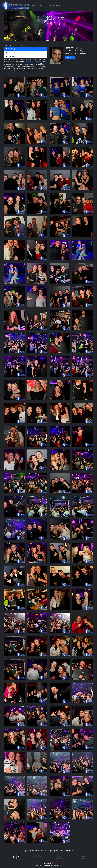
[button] (13, 857)
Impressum (81, 858)
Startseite (35, 5)
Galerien (43, 5)
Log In (93, 5)
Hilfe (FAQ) (56, 5)
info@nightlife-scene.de (33, 62)
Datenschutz (81, 856)
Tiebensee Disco (12, 56)
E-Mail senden (70, 57)
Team (49, 5)
